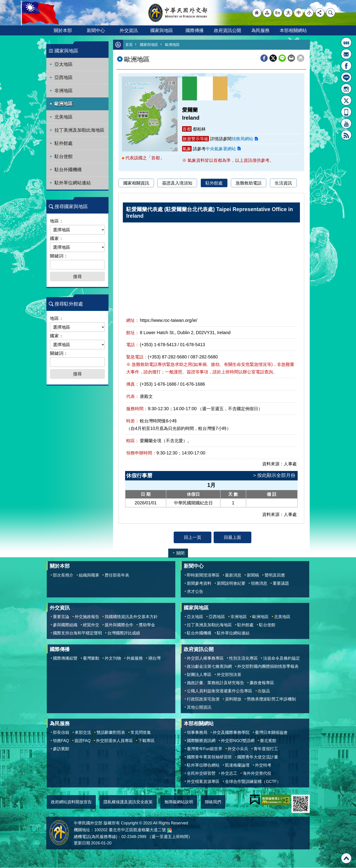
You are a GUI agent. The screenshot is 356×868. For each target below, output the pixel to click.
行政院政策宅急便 (203, 699)
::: (49, 46)
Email (291, 58)
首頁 (129, 45)
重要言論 (61, 617)
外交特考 (263, 765)
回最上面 (232, 538)
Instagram (346, 89)
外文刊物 (113, 658)
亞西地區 (64, 77)
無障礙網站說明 (179, 802)
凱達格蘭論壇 (237, 765)
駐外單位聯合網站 (203, 765)
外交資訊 (129, 30)
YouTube (346, 123)
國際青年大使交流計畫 (258, 757)
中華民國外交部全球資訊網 (178, 13)
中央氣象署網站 (221, 149)
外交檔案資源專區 (203, 782)
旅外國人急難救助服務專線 (346, 42)
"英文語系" (278, 13)
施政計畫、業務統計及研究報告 (215, 683)
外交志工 (229, 774)
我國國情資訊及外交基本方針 (131, 617)
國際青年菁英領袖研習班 (209, 757)
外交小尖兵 (238, 749)
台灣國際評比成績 (124, 633)
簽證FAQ (83, 741)
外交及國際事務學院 (231, 733)
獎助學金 (147, 625)
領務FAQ (61, 741)
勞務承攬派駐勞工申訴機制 (271, 699)
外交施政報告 (87, 617)
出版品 (264, 691)
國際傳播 (195, 30)
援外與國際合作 (119, 625)
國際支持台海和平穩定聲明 (77, 633)
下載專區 (146, 741)
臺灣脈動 (91, 658)
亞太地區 (64, 64)
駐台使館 (64, 156)
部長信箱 (346, 54)
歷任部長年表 (117, 575)
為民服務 (260, 30)
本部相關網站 (293, 30)
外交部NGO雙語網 (238, 741)
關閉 (180, 553)
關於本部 (63, 30)
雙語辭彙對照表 (111, 733)
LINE (346, 77)
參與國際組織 (65, 625)
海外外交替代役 (257, 774)
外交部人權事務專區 (205, 658)
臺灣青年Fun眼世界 (205, 749)
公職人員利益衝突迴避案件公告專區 (220, 691)
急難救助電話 (249, 183)
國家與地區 (162, 30)
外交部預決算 (229, 675)
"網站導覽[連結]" (267, 13)
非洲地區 (64, 91)
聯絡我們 (213, 802)
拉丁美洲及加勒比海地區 (79, 130)
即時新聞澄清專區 (203, 575)
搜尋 (331, 13)
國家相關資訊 (136, 183)
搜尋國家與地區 (71, 206)
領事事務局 (197, 733)
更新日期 (82, 843)
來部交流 (83, 733)
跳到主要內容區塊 (2, 2)
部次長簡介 (63, 575)
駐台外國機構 (68, 170)
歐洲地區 (64, 104)
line (282, 58)
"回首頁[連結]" (257, 13)
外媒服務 (135, 658)
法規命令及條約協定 (282, 658)
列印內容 (301, 58)
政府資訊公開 (227, 30)
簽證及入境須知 (177, 183)
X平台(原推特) (346, 100)
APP (346, 112)
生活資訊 (283, 183)
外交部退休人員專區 (114, 741)
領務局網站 (242, 139)
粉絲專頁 (346, 66)
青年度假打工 (266, 749)
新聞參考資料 (199, 584)
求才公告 (195, 592)
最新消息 (233, 575)
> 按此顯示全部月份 (274, 475)
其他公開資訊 (199, 708)
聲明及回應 (275, 575)
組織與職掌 (89, 575)
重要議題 (281, 584)
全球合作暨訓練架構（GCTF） (253, 782)
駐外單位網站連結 (73, 183)
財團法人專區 (199, 675)
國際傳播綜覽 (65, 658)
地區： (57, 221)
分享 (320, 13)
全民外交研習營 (201, 774)
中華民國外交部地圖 (169, 831)
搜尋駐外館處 (69, 304)
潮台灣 (154, 658)
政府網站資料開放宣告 (71, 802)
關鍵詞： (59, 256)
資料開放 (233, 699)
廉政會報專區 (262, 683)
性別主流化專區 (243, 658)
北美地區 (64, 117)
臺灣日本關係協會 (271, 733)
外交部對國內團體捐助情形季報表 (268, 667)
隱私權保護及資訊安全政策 (128, 802)
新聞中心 (96, 30)
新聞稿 (253, 575)
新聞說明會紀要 (231, 584)
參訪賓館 (61, 749)
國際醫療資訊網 (201, 741)
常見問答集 (141, 733)
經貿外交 (91, 625)
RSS (346, 135)
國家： (57, 238)
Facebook (264, 58)
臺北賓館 (268, 741)
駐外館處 (64, 143)
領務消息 (259, 584)
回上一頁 (193, 538)
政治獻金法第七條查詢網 (209, 667)
